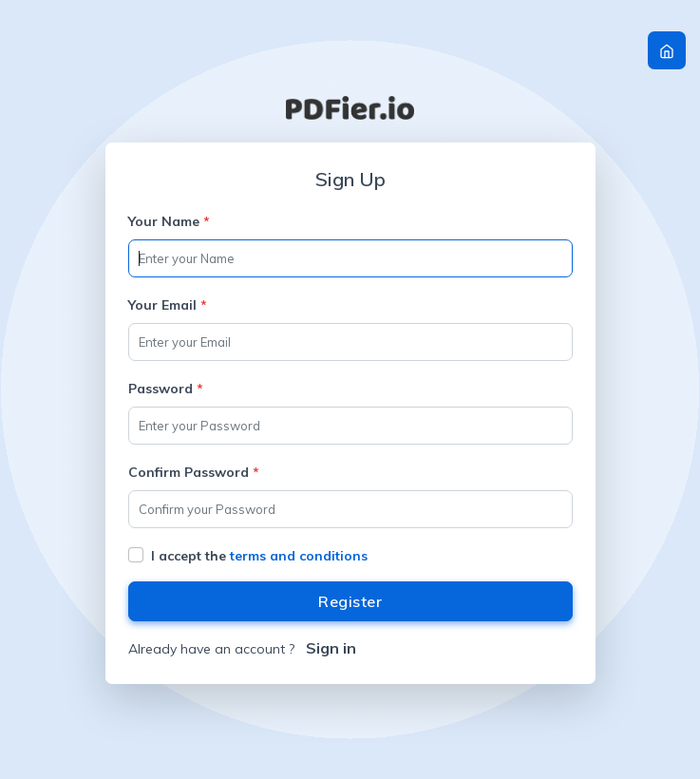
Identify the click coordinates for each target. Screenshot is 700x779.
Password (166, 389)
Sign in (331, 648)
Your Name (169, 221)
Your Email (168, 305)
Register (350, 601)
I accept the (259, 556)
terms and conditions (299, 556)
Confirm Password (194, 472)
